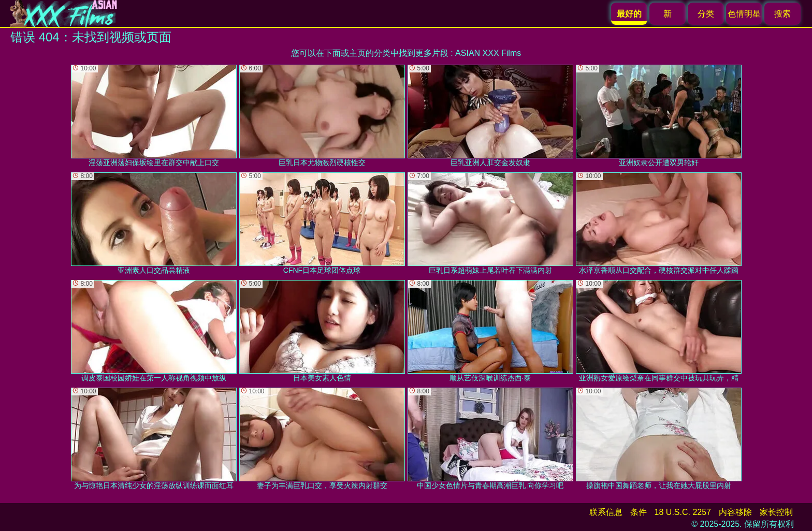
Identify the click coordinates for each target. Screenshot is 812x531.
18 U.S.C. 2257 (683, 512)
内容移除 (735, 512)
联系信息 (606, 512)
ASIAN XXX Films (488, 53)
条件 (639, 512)
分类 (706, 14)
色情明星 (744, 14)
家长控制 (776, 512)
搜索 (782, 14)
